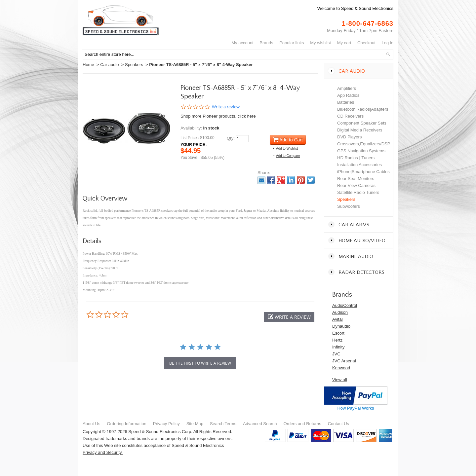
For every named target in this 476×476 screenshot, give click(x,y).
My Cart (344, 43)
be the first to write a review (200, 363)
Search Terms (223, 424)
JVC (336, 354)
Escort (338, 333)
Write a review (226, 107)
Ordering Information (126, 424)
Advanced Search (260, 424)
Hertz (337, 340)
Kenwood (341, 368)
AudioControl (345, 305)
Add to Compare (288, 156)
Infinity (338, 347)
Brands (266, 43)
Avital (337, 319)
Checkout (366, 43)
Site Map (195, 424)
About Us (91, 424)
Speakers (134, 65)
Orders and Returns (302, 424)
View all (340, 380)
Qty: (231, 138)
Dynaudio (341, 326)
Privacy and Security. (103, 452)
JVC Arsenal (344, 361)
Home (88, 65)
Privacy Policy (166, 424)
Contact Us (338, 424)
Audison (340, 312)
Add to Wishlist (287, 148)
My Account (242, 43)
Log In (388, 43)
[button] (289, 317)
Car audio (109, 65)
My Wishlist (320, 43)
